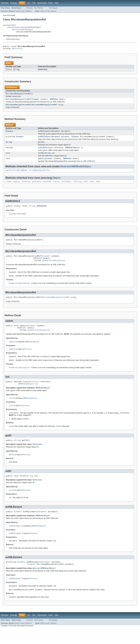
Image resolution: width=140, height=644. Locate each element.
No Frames (39, 8)
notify (56, 186)
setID (41, 156)
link (40, 151)
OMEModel (54, 101)
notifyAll (66, 186)
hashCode (47, 186)
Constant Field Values (18, 219)
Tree (34, 3)
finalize (26, 186)
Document (56, 133)
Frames (29, 8)
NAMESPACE (43, 71)
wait (86, 186)
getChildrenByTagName (16, 174)
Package (14, 3)
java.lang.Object (9, 25)
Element (36, 101)
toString (77, 186)
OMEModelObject (13, 39)
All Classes (53, 8)
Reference (17, 49)
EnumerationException (54, 267)
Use (29, 3)
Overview (5, 3)
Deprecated (42, 3)
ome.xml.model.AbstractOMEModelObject (24, 27)
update (41, 162)
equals (16, 186)
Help (56, 3)
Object (56, 182)
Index (51, 3)
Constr (22, 11)
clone (9, 186)
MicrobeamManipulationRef (18, 95)
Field (17, 11)
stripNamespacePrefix (39, 174)
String (16, 71)
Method (29, 11)
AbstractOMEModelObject (76, 170)
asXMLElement (44, 133)
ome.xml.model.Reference (22, 30)
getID (41, 145)
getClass (36, 186)
